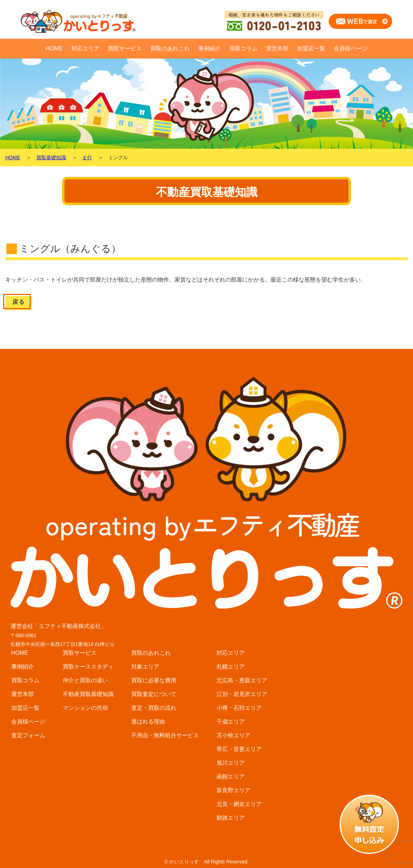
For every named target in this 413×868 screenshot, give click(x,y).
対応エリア (85, 48)
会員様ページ (351, 48)
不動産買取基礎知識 (88, 694)
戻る (19, 302)
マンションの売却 (85, 708)
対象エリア (145, 667)
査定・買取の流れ (154, 708)
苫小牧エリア (233, 735)
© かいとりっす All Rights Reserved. (206, 862)
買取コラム (243, 48)
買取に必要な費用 (154, 680)
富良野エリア (233, 790)
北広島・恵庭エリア (242, 680)
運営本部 (277, 48)
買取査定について (154, 694)
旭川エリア (231, 763)
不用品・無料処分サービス (165, 735)
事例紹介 (209, 48)
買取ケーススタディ (88, 667)
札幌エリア (231, 667)
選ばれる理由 (148, 722)
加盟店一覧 (311, 48)
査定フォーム (28, 735)
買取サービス (125, 48)
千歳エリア (231, 722)
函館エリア (231, 777)
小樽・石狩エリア (239, 708)
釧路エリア (231, 818)
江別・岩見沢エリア (242, 694)
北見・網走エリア (239, 804)
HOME (54, 48)
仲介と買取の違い (85, 680)
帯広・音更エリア (239, 749)
